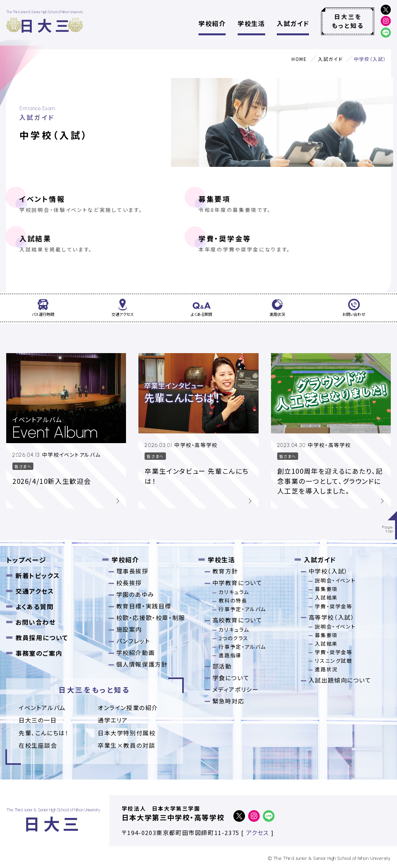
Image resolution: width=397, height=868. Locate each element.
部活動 (222, 666)
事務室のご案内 (39, 653)
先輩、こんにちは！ (44, 733)
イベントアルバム (42, 708)
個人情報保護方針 (142, 664)
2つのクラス (234, 638)
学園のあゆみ (135, 594)
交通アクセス (35, 591)
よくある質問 (35, 606)
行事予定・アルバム (242, 609)
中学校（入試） (328, 571)
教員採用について (42, 638)
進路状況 (326, 669)
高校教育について (237, 620)
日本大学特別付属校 (127, 733)
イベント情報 (109, 204)
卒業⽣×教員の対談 (126, 745)
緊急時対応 (229, 701)
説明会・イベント (335, 580)
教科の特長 (233, 600)
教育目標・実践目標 (144, 606)
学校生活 (251, 23)
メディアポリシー (236, 689)
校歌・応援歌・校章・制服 (151, 618)
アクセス (258, 832)
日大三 (46, 25)
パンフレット (133, 641)
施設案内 (129, 629)
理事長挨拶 (132, 571)
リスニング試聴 (333, 661)
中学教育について (237, 583)
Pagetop (388, 529)
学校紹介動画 (136, 652)
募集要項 (288, 204)
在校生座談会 (38, 745)
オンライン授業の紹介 (128, 708)
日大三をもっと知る (348, 21)
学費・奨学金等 (288, 243)
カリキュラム (234, 592)
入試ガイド (293, 23)
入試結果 (109, 243)
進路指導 (230, 655)
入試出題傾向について (340, 680)
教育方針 (225, 571)
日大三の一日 (38, 720)
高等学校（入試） (332, 617)
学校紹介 (212, 23)
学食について (231, 678)
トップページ (26, 560)
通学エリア (113, 720)
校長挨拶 (129, 583)
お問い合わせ (36, 622)
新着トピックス (38, 575)
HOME (299, 59)
